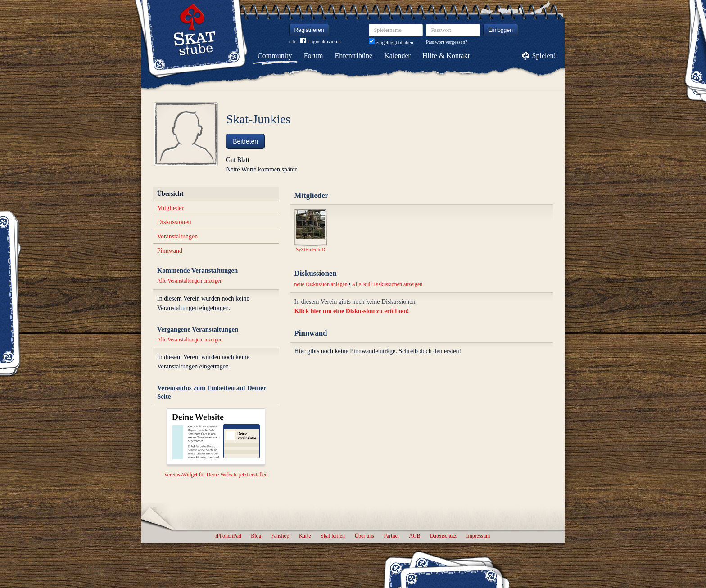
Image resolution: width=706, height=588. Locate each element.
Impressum (478, 536)
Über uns (364, 536)
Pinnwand (170, 251)
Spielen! (544, 56)
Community (275, 56)
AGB (414, 536)
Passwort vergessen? (447, 42)
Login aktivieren (321, 42)
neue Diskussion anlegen (321, 284)
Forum (314, 56)
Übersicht (170, 194)
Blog (256, 536)
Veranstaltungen (177, 236)
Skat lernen (333, 536)
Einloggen (501, 30)
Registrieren (309, 30)
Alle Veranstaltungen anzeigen (190, 281)
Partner (391, 536)
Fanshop (280, 536)
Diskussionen (174, 222)
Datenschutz (443, 536)
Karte (305, 536)
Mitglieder (170, 208)
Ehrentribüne (354, 56)
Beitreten (245, 141)
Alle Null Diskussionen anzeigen (387, 284)
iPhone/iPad (228, 536)
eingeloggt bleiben (391, 42)
